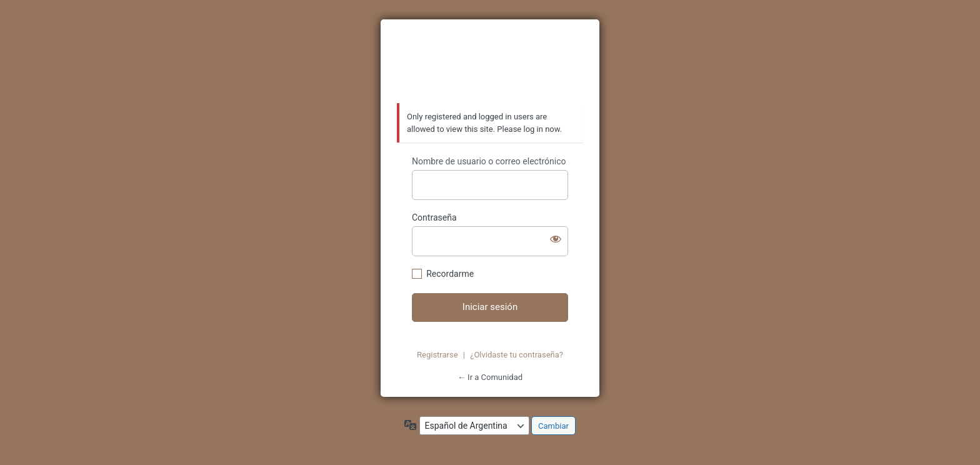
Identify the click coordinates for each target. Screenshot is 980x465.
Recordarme (450, 274)
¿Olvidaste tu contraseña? (517, 355)
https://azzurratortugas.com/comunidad (490, 62)
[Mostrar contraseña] (556, 239)
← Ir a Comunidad (490, 377)
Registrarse (437, 355)
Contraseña (434, 217)
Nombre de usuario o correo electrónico (489, 161)
